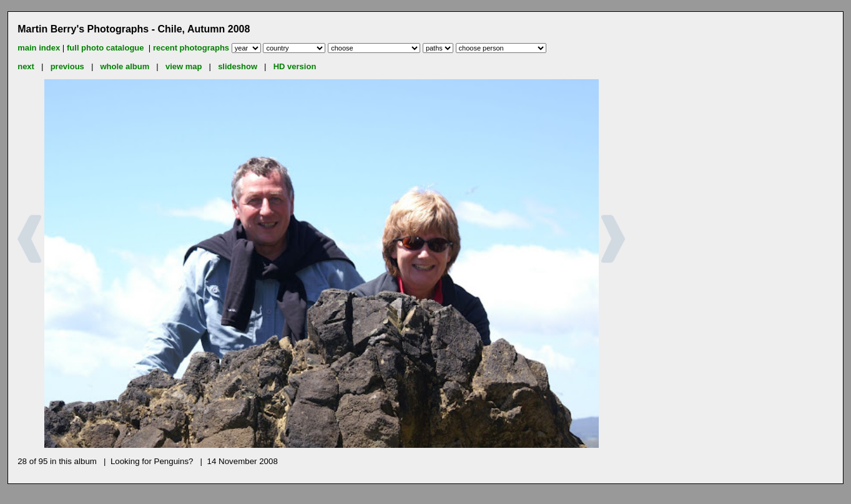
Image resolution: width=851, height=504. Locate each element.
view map (184, 66)
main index (39, 48)
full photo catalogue (106, 48)
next (26, 66)
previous (67, 66)
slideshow (238, 66)
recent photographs (191, 48)
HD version (295, 66)
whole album (125, 66)
